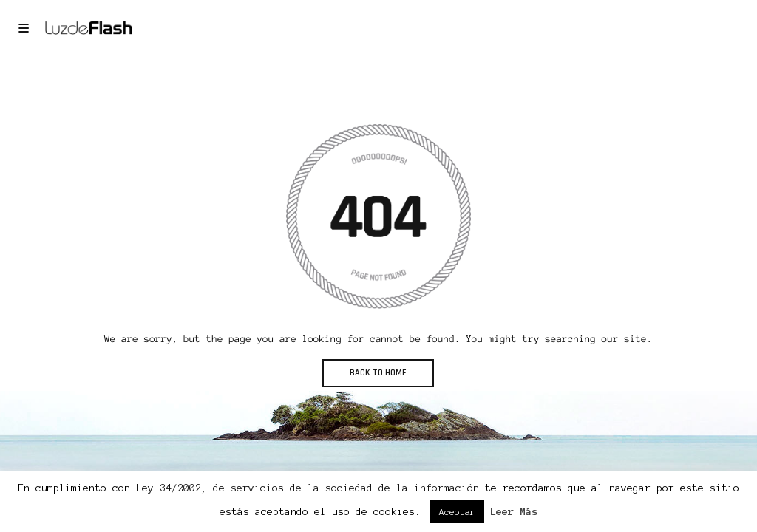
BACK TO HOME (378, 373)
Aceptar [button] (457, 512)
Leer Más (514, 512)
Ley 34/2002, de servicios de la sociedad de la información (308, 488)
